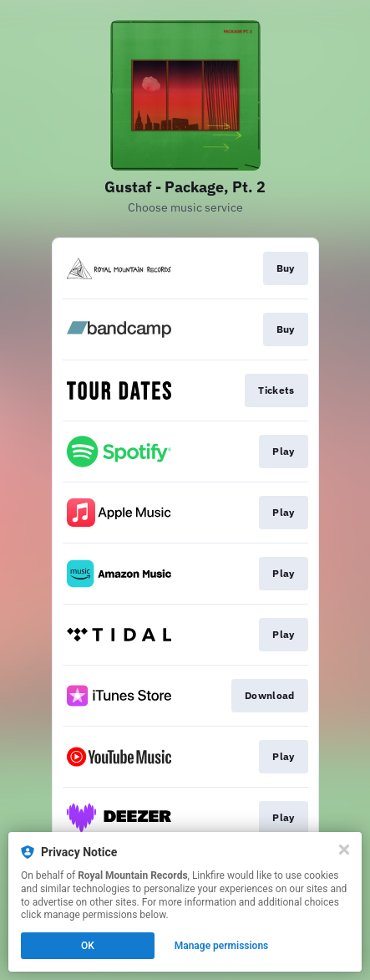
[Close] (344, 850)
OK (88, 946)
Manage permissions (222, 946)
